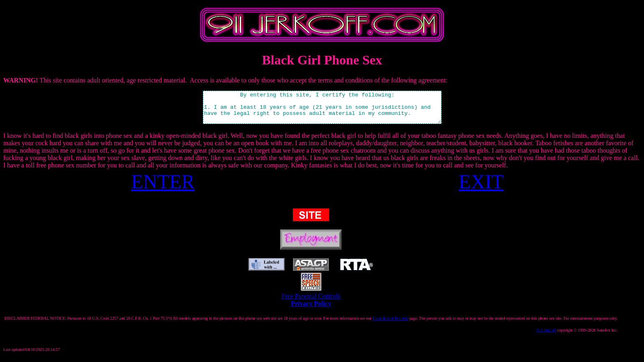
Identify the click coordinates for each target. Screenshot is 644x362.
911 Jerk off (546, 336)
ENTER (163, 188)
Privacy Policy (311, 310)
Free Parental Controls (311, 302)
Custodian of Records (390, 324)
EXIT (481, 188)
